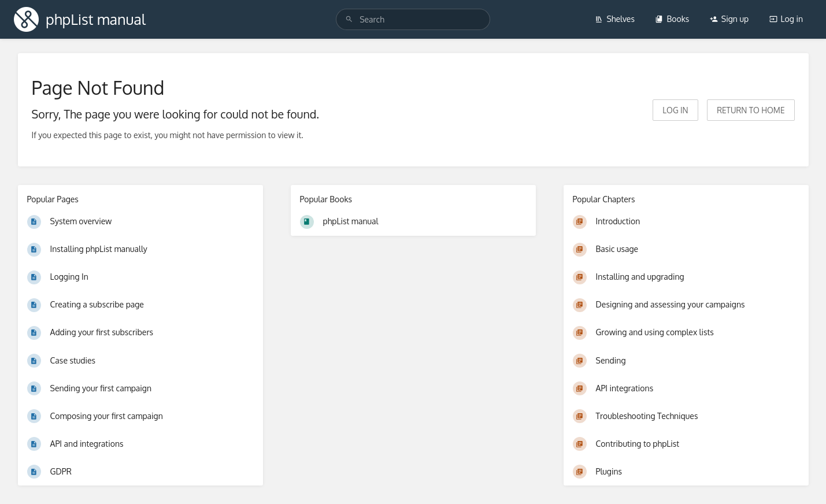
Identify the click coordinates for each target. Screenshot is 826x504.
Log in (786, 19)
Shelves (615, 19)
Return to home (751, 110)
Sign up (729, 19)
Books (672, 19)
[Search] (349, 19)
